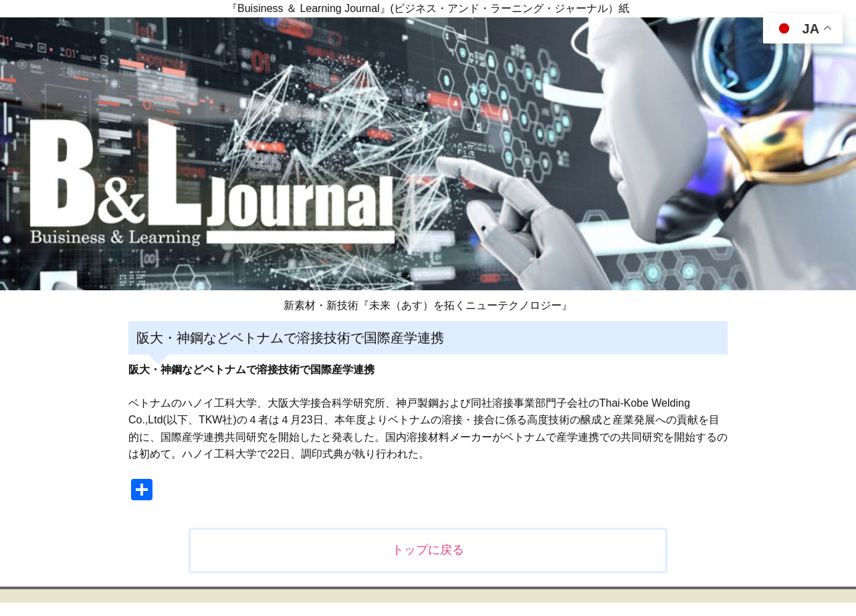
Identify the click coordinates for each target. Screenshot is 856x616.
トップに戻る (428, 550)
